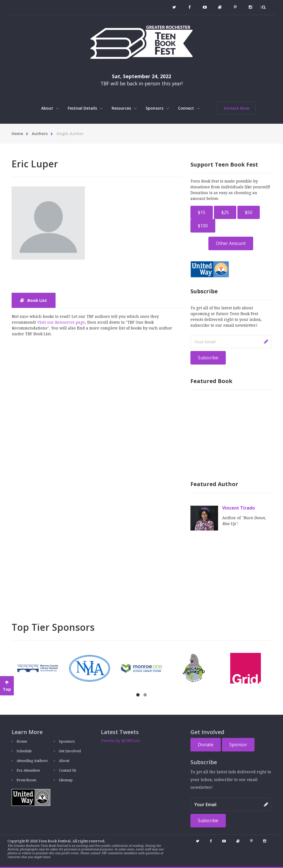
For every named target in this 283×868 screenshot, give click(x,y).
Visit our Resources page (61, 322)
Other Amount (231, 243)
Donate (206, 745)
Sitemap (66, 780)
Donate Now (237, 108)
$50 (249, 212)
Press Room (26, 780)
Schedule (24, 751)
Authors (40, 134)
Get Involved (70, 751)
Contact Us (67, 770)
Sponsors (157, 108)
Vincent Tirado (239, 508)
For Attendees (28, 770)
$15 (202, 212)
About (50, 108)
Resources (124, 108)
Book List (34, 300)
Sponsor (238, 745)
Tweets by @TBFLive (120, 741)
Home (17, 134)
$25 (225, 212)
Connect (189, 108)
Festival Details (85, 108)
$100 (203, 226)
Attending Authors (32, 761)
